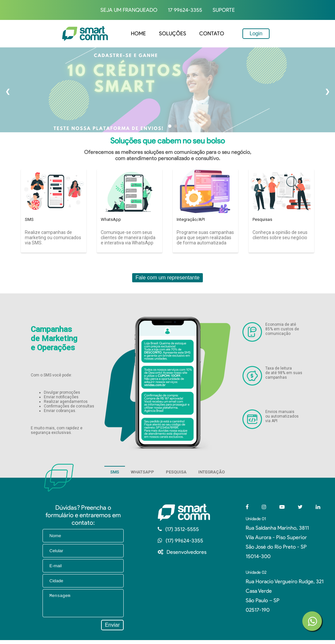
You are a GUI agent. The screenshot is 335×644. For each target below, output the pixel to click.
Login (256, 33)
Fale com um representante (167, 278)
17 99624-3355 (185, 10)
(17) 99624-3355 (184, 541)
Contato (212, 33)
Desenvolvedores (186, 552)
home (138, 33)
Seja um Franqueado (129, 10)
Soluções (173, 33)
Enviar (112, 629)
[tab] (115, 472)
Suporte (224, 10)
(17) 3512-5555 (182, 529)
